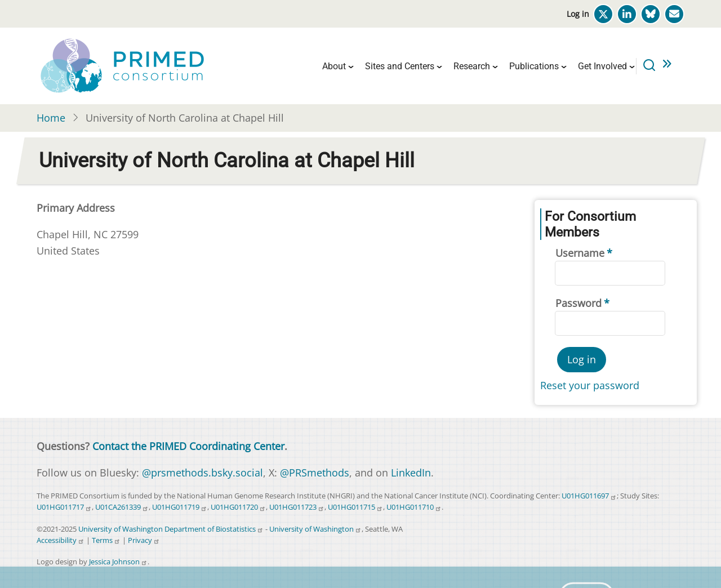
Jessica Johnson (118, 562)
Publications (534, 66)
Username (580, 253)
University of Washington (315, 529)
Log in (578, 14)
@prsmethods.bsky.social (202, 473)
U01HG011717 (64, 507)
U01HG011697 (589, 496)
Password (578, 303)
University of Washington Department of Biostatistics (171, 529)
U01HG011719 (180, 507)
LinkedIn (411, 473)
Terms (106, 540)
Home (51, 118)
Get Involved (602, 66)
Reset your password (590, 385)
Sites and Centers (400, 66)
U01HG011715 (355, 507)
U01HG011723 (297, 507)
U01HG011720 (238, 507)
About (334, 66)
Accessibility (61, 540)
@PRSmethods (315, 473)
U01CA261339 (122, 507)
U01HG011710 (414, 507)
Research (472, 66)
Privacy (144, 540)
